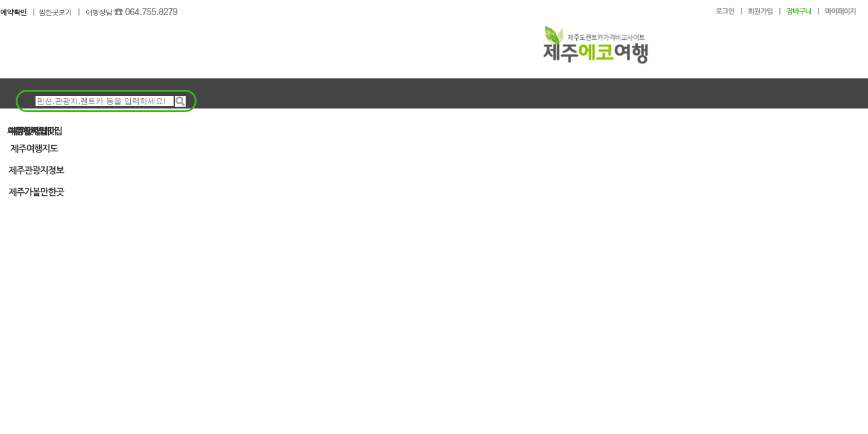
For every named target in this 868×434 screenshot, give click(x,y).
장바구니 (799, 11)
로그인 (725, 11)
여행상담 (131, 12)
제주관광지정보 (36, 170)
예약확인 (13, 12)
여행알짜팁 (27, 130)
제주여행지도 (34, 149)
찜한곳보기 (55, 12)
